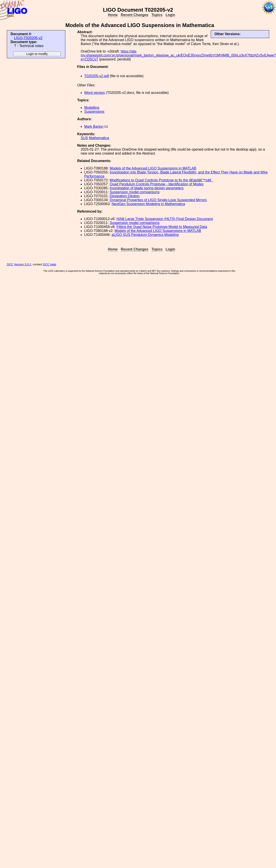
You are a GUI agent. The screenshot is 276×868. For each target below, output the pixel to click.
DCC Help (50, 264)
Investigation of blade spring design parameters (147, 188)
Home (113, 15)
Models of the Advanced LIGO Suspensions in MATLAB (153, 168)
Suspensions (94, 112)
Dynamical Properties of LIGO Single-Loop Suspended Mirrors (158, 200)
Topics (157, 15)
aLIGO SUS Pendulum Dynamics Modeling (145, 235)
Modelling (92, 108)
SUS (84, 138)
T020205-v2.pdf (97, 76)
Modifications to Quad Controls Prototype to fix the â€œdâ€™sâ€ (162, 180)
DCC (10, 264)
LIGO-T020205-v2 (28, 38)
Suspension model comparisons (135, 192)
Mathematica (99, 138)
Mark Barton (94, 127)
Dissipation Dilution (125, 196)
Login (170, 15)
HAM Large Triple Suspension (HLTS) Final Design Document (165, 219)
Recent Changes (134, 15)
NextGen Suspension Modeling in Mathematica (148, 204)
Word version (95, 93)
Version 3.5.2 (23, 264)
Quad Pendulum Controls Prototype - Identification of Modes (157, 184)
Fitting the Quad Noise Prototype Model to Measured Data (162, 227)
